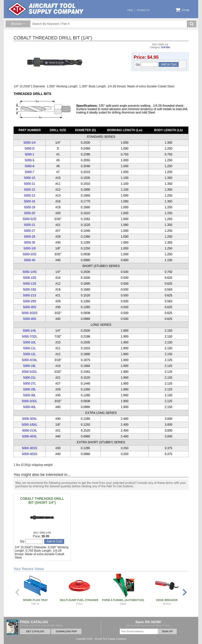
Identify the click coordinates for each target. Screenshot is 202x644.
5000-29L (30, 389)
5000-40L (30, 407)
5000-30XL (30, 419)
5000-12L (30, 354)
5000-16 (30, 201)
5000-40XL (30, 436)
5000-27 (30, 231)
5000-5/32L (30, 372)
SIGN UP (167, 631)
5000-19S (30, 289)
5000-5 (30, 160)
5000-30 (30, 242)
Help (130, 10)
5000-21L (30, 378)
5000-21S (30, 295)
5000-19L (30, 366)
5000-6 (30, 166)
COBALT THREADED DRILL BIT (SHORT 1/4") (42, 501)
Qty (147, 64)
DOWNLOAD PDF (66, 631)
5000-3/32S (30, 313)
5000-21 (30, 225)
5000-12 (30, 190)
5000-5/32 (30, 219)
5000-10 (30, 178)
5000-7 (30, 172)
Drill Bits (166, 47)
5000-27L (30, 384)
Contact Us (143, 10)
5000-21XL (30, 431)
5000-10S (30, 278)
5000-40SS (30, 454)
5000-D (30, 148)
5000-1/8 (30, 248)
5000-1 (30, 154)
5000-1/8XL (30, 425)
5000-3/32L (30, 401)
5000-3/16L (30, 360)
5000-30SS (30, 448)
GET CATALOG (35, 631)
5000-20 (30, 213)
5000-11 (30, 184)
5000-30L (30, 395)
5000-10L (30, 342)
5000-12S (30, 284)
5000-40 (30, 260)
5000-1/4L (30, 331)
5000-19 (30, 207)
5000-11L (30, 348)
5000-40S (30, 319)
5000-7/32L (30, 336)
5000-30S (30, 307)
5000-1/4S (30, 272)
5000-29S (30, 301)
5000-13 (30, 195)
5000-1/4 (30, 143)
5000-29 (30, 237)
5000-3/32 (30, 254)
